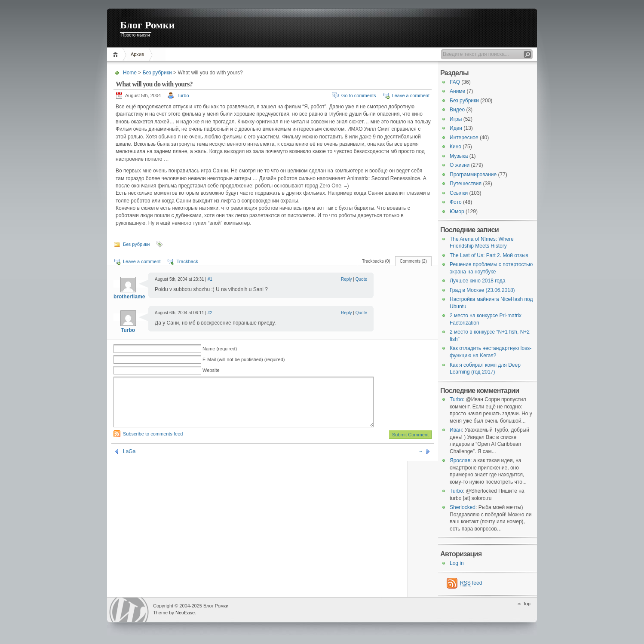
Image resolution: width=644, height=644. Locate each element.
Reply (347, 279)
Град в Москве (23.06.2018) (482, 290)
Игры (456, 119)
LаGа (129, 462)
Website (211, 370)
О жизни (460, 165)
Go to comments (359, 95)
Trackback (187, 261)
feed (471, 583)
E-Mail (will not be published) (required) (244, 359)
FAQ (455, 82)
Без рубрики (157, 73)
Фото (456, 202)
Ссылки (459, 193)
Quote (361, 279)
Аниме (457, 91)
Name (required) (220, 349)
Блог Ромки (147, 25)
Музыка (459, 156)
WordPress (129, 610)
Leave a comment (411, 95)
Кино (455, 147)
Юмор (457, 212)
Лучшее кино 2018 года (477, 281)
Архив (137, 54)
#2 (210, 313)
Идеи (456, 128)
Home (117, 54)
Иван (456, 430)
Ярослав (460, 460)
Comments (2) (413, 261)
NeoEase (185, 613)
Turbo (183, 95)
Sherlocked (463, 507)
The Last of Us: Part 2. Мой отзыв (489, 255)
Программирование (473, 175)
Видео (457, 110)
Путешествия (466, 184)
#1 (210, 279)
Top (527, 604)
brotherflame (129, 297)
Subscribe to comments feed (153, 444)
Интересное (464, 138)
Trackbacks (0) (376, 261)
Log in (457, 563)
